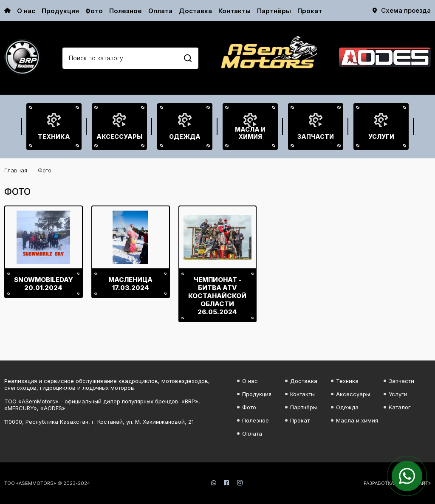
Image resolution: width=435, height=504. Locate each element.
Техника (54, 137)
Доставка (195, 11)
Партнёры (274, 11)
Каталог (400, 407)
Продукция (60, 11)
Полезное (126, 11)
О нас (26, 11)
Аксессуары (119, 137)
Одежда (185, 137)
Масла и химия (250, 133)
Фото (94, 11)
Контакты (234, 11)
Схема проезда (406, 10)
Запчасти (316, 137)
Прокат (310, 11)
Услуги (381, 137)
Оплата (160, 11)
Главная (16, 170)
